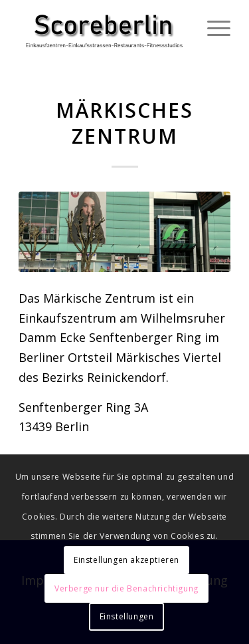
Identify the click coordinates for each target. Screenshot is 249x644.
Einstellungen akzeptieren (126, 560)
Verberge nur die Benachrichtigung (126, 588)
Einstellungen (127, 616)
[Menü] (212, 27)
